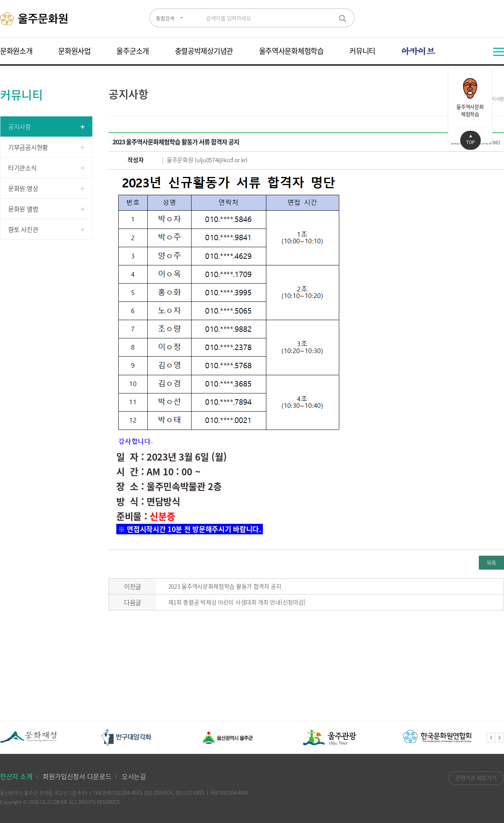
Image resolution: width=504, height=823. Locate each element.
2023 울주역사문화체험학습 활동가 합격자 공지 (225, 586)
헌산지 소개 (16, 776)
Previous (491, 737)
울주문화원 (35, 19)
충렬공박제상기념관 (204, 51)
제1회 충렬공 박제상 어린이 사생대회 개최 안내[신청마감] (237, 602)
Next (500, 737)
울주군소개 (133, 51)
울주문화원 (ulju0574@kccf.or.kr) (207, 160)
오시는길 (134, 776)
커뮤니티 (362, 51)
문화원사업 (74, 51)
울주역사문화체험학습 (291, 51)
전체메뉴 (499, 52)
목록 (491, 563)
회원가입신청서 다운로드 (77, 776)
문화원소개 (16, 51)
